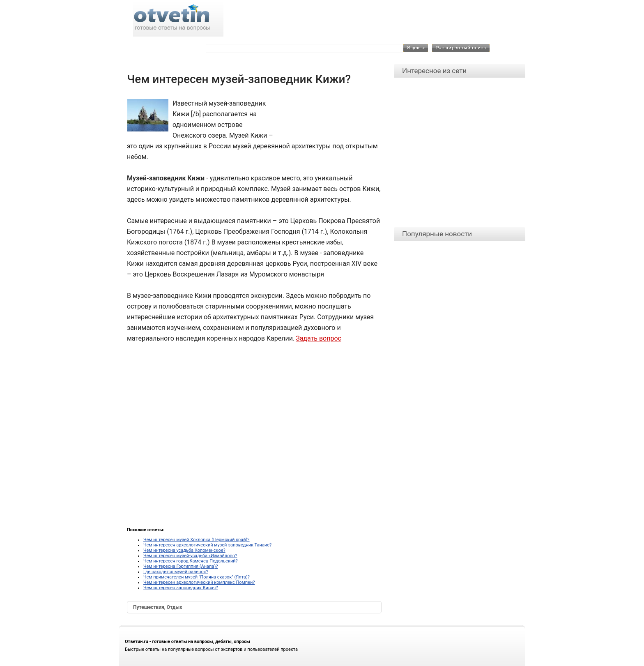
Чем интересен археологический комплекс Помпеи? (199, 582)
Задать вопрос (319, 338)
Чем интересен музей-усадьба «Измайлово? (190, 556)
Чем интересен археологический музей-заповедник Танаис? (207, 545)
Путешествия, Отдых (158, 607)
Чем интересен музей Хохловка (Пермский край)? (197, 540)
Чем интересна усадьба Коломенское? (184, 550)
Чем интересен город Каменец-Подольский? (191, 561)
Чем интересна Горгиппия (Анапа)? (181, 566)
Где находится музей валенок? (176, 572)
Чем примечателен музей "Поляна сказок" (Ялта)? (197, 577)
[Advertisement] (326, 117)
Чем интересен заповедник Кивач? (181, 588)
